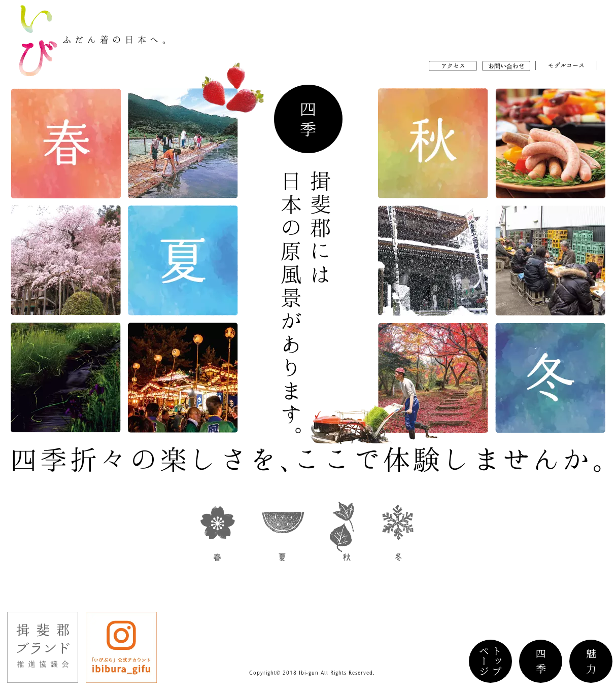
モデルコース (566, 65)
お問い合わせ (506, 66)
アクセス (453, 66)
